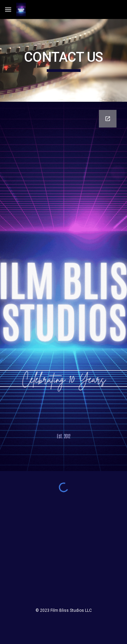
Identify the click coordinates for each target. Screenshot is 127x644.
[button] (8, 9)
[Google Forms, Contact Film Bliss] (64, 286)
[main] (64, 60)
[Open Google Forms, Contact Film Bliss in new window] (108, 119)
